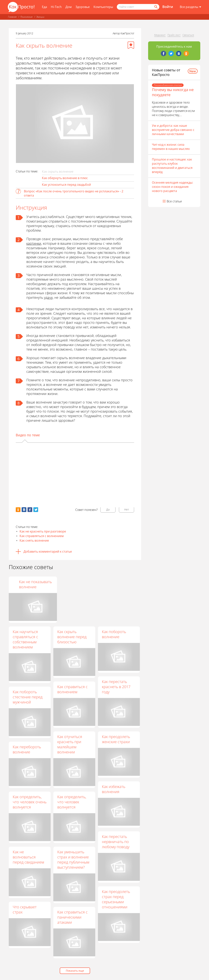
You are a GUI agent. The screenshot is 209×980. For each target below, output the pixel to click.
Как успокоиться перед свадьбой (66, 185)
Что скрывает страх (25, 909)
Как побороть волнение (114, 634)
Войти (168, 7)
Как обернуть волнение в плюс (65, 178)
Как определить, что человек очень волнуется (30, 802)
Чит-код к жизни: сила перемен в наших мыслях (171, 147)
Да (108, 509)
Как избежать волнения (114, 789)
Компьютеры (103, 7)
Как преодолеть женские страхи (116, 739)
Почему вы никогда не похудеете (173, 92)
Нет (127, 509)
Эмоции (40, 17)
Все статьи (174, 201)
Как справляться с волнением (42, 536)
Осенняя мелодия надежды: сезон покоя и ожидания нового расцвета (172, 187)
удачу (48, 297)
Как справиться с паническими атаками (72, 917)
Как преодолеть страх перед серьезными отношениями (116, 899)
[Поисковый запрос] (138, 7)
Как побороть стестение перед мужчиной (28, 697)
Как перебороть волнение (27, 749)
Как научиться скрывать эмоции (28, 584)
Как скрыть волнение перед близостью (72, 637)
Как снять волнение (34, 540)
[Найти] (156, 7)
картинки (34, 243)
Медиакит (160, 35)
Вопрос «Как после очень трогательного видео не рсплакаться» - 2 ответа (74, 193)
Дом (69, 7)
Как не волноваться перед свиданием (28, 857)
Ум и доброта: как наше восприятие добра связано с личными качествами (173, 130)
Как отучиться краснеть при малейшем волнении (70, 744)
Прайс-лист (174, 35)
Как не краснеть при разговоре (43, 531)
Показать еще (75, 971)
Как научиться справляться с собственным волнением (25, 639)
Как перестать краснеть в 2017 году (116, 687)
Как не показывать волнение (118, 584)
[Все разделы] (191, 7)
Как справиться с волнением (72, 689)
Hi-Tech (56, 7)
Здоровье (83, 7)
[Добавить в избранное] (131, 45)
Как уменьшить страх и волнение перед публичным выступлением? (73, 860)
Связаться (188, 35)
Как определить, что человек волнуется (72, 802)
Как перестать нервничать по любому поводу (116, 842)
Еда (44, 7)
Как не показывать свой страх (74, 584)
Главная (12, 17)
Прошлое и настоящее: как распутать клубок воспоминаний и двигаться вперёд (172, 166)
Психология (26, 17)
